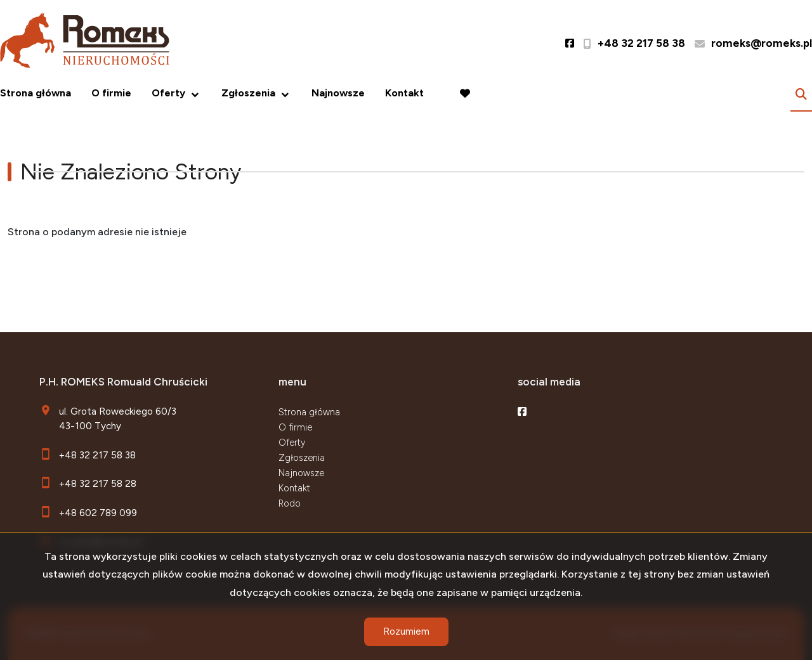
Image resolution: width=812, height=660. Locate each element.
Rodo (290, 503)
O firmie (111, 93)
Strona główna (36, 93)
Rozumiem (406, 631)
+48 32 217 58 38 (97, 455)
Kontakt (404, 93)
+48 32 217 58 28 (98, 483)
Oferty (168, 93)
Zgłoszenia (248, 93)
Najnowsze (338, 93)
